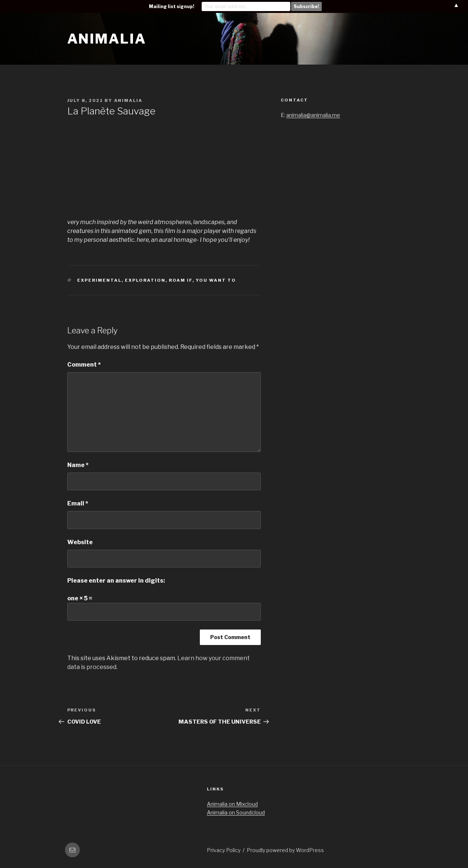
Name (78, 465)
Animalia (107, 39)
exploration (145, 280)
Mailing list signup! (172, 6)
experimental (99, 280)
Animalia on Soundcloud (236, 812)
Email (78, 503)
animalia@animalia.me (313, 115)
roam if (181, 280)
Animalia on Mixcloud (232, 804)
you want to (216, 280)
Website (80, 542)
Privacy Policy (224, 850)
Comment (84, 365)
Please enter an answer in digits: (116, 581)
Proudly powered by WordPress (285, 850)
